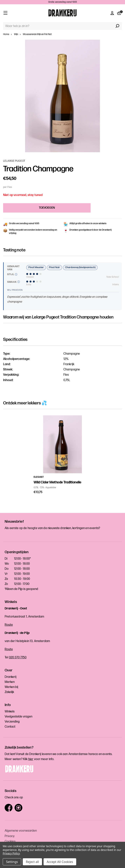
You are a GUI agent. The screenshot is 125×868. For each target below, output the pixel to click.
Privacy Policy (11, 853)
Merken (10, 682)
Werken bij (11, 687)
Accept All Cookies (60, 862)
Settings (12, 862)
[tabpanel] (63, 455)
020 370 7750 (18, 658)
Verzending (12, 722)
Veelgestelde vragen (18, 717)
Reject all (32, 862)
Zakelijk (9, 692)
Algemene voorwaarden (21, 831)
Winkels (10, 712)
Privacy (10, 836)
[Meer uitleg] (16, 275)
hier (31, 759)
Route (9, 625)
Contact (10, 727)
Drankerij (10, 677)
